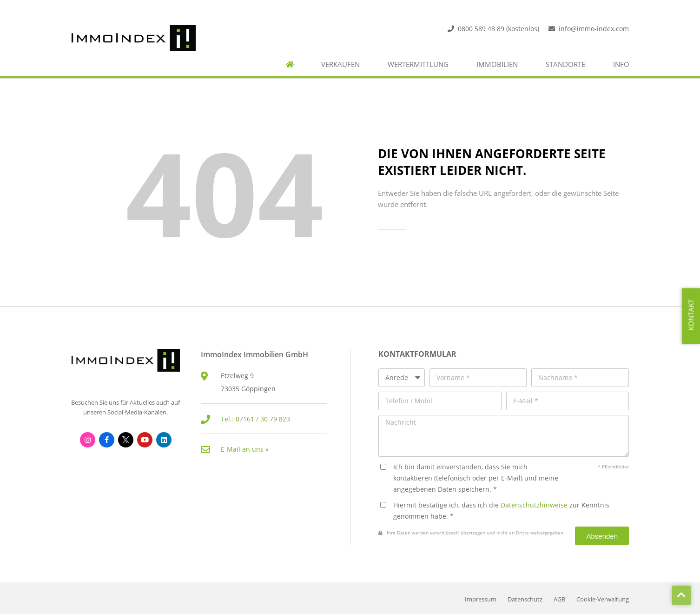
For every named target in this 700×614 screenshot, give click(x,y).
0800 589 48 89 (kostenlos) (499, 29)
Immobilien (497, 64)
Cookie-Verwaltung (603, 599)
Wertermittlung (418, 64)
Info (621, 64)
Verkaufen (340, 64)
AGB (559, 599)
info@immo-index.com (594, 29)
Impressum (481, 599)
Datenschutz (525, 599)
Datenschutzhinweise (534, 505)
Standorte (565, 64)
